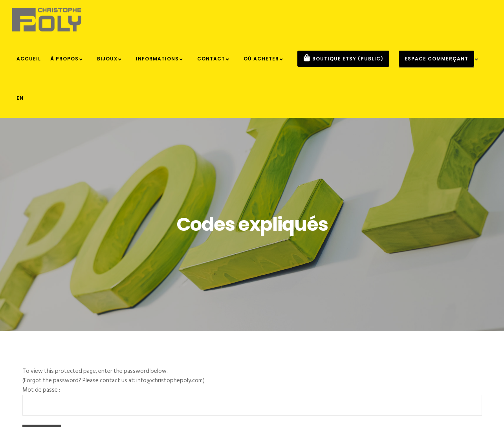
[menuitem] (20, 98)
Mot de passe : (41, 390)
